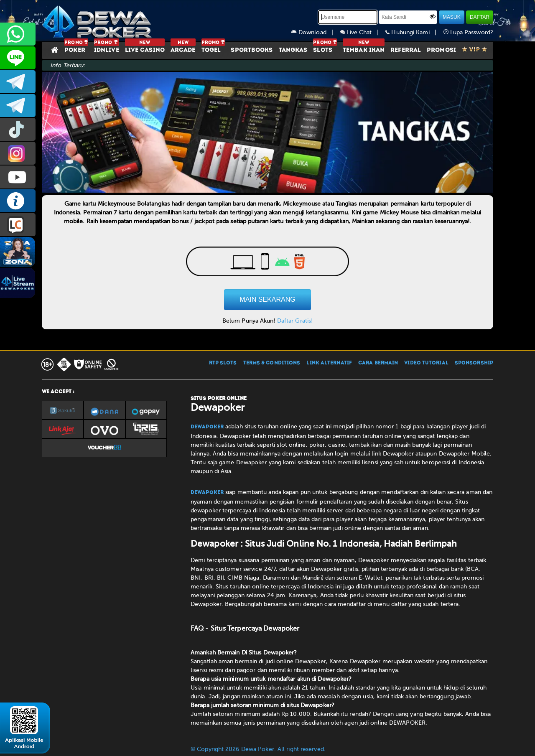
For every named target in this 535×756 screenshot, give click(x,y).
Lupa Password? (469, 32)
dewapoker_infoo (18, 82)
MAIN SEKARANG (267, 299)
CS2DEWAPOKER (18, 58)
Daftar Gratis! (295, 321)
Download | (316, 32)
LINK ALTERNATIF (329, 363)
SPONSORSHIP (474, 363)
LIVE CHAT (18, 225)
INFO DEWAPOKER (18, 201)
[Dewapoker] (98, 21)
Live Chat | (363, 32)
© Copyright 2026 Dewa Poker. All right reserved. (258, 749)
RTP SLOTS (223, 363)
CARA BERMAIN (378, 363)
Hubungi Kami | (414, 32)
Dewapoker (207, 427)
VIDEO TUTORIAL (426, 363)
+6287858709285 (18, 34)
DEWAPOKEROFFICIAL (18, 177)
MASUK (452, 17)
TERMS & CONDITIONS (272, 363)
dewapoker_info (18, 106)
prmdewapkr (18, 129)
